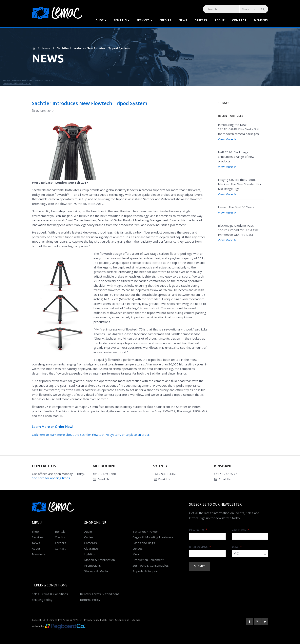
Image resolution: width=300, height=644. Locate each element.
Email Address (200, 547)
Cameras (91, 543)
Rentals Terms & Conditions (100, 594)
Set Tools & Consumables (151, 565)
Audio (88, 531)
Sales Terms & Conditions (50, 594)
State (237, 547)
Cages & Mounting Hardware (153, 537)
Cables (89, 537)
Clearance (91, 548)
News (183, 20)
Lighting (90, 554)
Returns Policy (90, 600)
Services (143, 20)
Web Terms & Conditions (115, 620)
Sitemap (136, 620)
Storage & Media (96, 571)
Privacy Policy (92, 620)
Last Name (241, 530)
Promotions (93, 565)
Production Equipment (148, 560)
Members (261, 20)
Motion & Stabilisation (99, 560)
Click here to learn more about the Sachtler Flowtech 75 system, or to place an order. (91, 435)
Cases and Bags (144, 543)
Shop (100, 20)
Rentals (120, 20)
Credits (165, 20)
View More (228, 139)
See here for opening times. (51, 478)
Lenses (138, 548)
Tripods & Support (146, 571)
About (220, 20)
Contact (239, 20)
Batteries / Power (145, 531)
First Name (198, 530)
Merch (137, 554)
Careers (201, 20)
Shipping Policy (42, 600)
